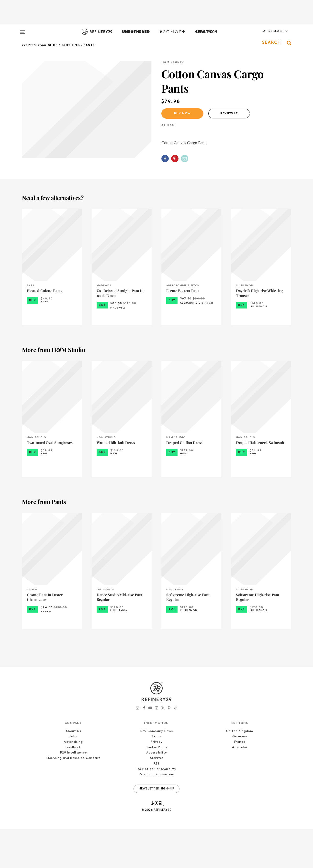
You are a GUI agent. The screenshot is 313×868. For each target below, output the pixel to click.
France (240, 781)
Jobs (73, 775)
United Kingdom (240, 770)
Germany (240, 775)
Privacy (157, 781)
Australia (240, 786)
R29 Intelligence (73, 792)
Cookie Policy (156, 786)
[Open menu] (22, 30)
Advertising (73, 781)
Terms (156, 775)
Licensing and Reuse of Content (73, 797)
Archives (156, 797)
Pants (89, 45)
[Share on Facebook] (165, 159)
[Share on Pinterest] (175, 159)
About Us (73, 770)
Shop (53, 45)
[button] (267, 36)
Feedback (73, 786)
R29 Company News (156, 770)
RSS (156, 803)
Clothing (71, 45)
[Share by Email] (185, 159)
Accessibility (156, 792)
